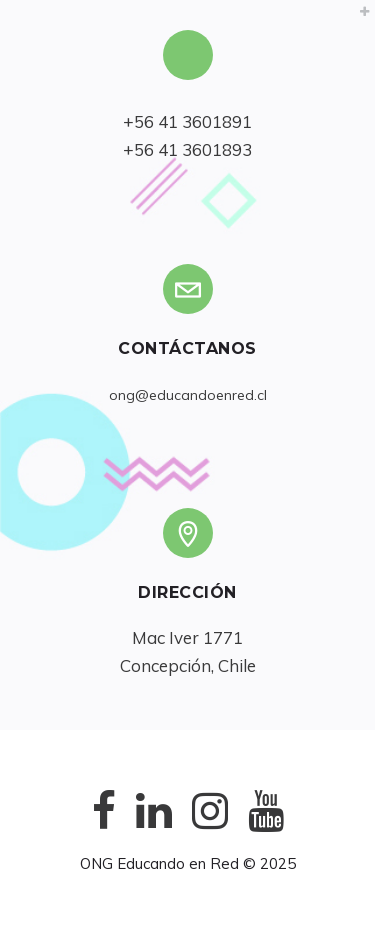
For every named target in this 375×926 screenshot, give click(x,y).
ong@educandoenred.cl (188, 395)
